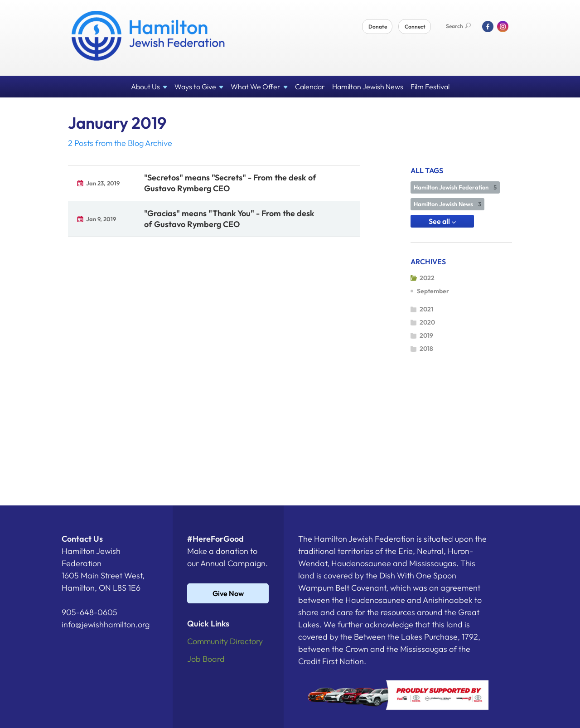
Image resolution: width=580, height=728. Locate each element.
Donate (378, 27)
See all (442, 221)
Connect (415, 27)
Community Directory (225, 641)
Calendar (310, 87)
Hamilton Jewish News (368, 87)
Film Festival (430, 87)
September (433, 291)
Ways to (199, 87)
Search (458, 26)
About (149, 87)
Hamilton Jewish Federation (455, 187)
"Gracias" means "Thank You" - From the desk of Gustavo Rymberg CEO (229, 219)
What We (259, 87)
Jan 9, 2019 (101, 219)
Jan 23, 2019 (103, 183)
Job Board (206, 659)
